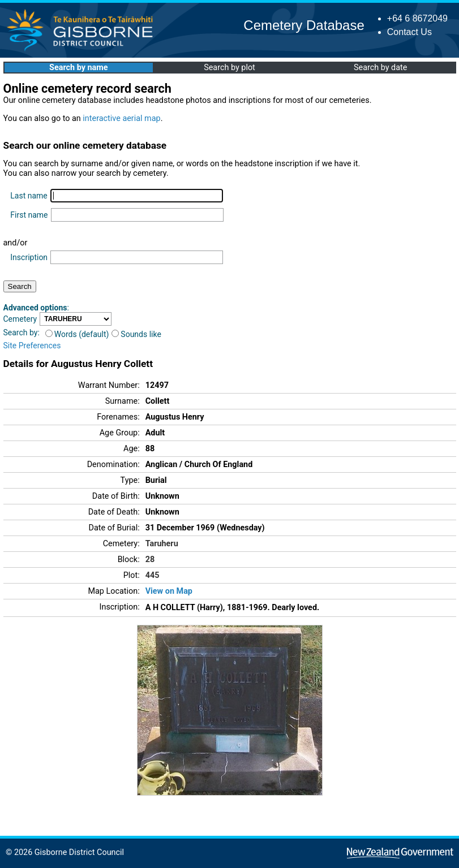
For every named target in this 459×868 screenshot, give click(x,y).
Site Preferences (32, 346)
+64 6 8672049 (417, 18)
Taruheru (162, 544)
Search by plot (229, 68)
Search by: (22, 332)
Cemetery (20, 319)
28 (150, 560)
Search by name (78, 68)
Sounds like (136, 334)
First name (29, 215)
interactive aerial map (121, 118)
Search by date (380, 68)
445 (153, 575)
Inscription (29, 257)
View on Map (169, 591)
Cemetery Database (304, 25)
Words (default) (77, 334)
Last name (29, 196)
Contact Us (409, 32)
